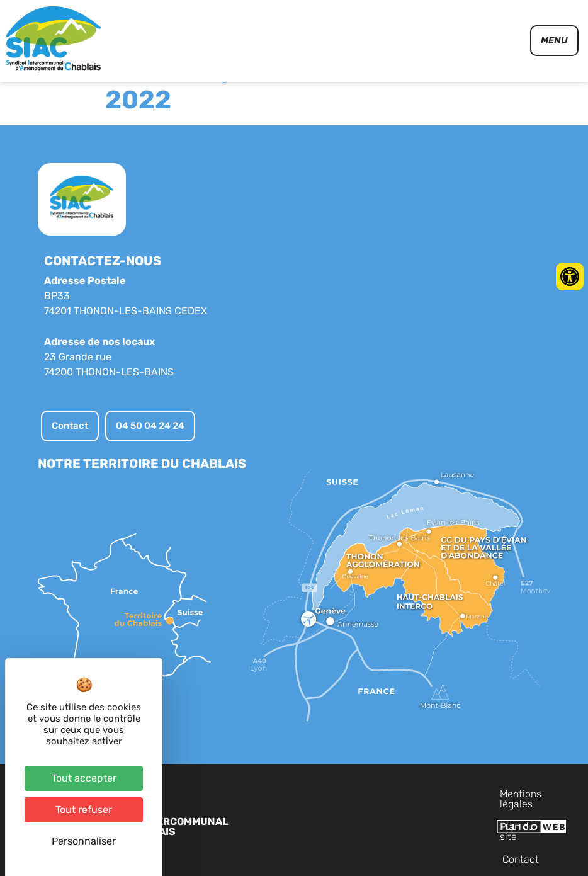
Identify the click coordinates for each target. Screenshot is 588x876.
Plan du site (487, 825)
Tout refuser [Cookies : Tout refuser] (84, 810)
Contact (545, 825)
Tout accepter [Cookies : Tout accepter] (84, 778)
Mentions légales (409, 825)
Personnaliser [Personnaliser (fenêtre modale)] (84, 841)
